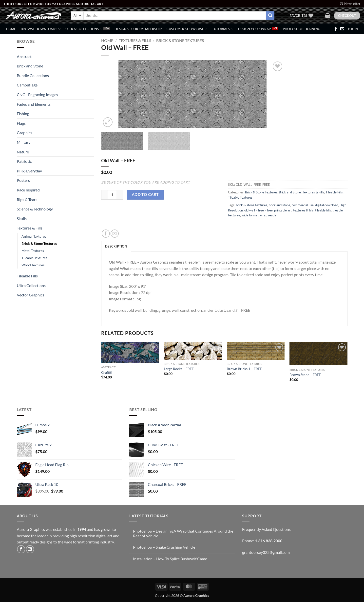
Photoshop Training (302, 29)
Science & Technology (35, 209)
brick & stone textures (252, 205)
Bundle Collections (33, 75)
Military (24, 142)
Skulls (22, 218)
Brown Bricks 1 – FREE (244, 369)
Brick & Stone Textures (39, 243)
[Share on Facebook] (106, 234)
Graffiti (107, 372)
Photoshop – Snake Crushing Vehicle (164, 547)
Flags (21, 123)
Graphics (24, 133)
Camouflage (27, 85)
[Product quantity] (112, 195)
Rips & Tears (27, 199)
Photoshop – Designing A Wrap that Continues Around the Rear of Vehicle (183, 533)
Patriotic (24, 161)
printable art (283, 210)
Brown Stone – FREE (305, 375)
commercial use (303, 205)
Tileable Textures (34, 258)
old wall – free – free (259, 210)
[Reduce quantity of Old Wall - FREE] (104, 195)
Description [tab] (116, 246)
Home (11, 29)
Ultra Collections (84, 29)
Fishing (23, 114)
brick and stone (279, 205)
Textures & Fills (30, 228)
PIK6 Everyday (29, 171)
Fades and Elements (34, 104)
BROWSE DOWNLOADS (41, 29)
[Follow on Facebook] (336, 29)
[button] (350, 4)
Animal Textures (34, 236)
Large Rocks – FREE (179, 369)
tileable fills (323, 210)
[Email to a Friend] (115, 234)
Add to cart (145, 194)
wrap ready (268, 215)
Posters (23, 180)
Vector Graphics (30, 295)
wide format (250, 215)
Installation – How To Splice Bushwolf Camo (170, 559)
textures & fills (303, 210)
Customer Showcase (187, 29)
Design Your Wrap (255, 29)
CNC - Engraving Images (37, 94)
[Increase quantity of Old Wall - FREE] (120, 195)
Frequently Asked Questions (266, 529)
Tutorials (223, 29)
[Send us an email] (342, 29)
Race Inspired (28, 190)
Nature (23, 152)
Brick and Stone (30, 66)
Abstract (24, 56)
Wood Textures (33, 265)
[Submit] (270, 16)
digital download (327, 205)
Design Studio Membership (138, 29)
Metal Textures (33, 251)
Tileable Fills (27, 276)
